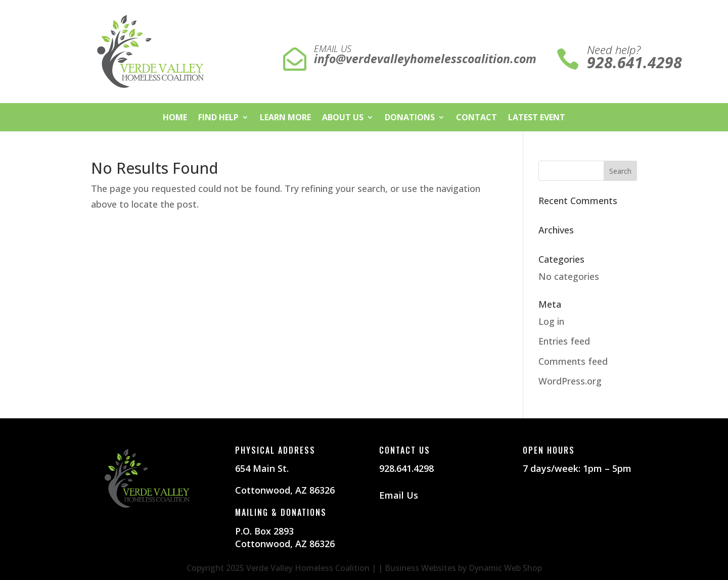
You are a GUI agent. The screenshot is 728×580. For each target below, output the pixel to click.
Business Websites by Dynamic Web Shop (463, 568)
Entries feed (564, 341)
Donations (410, 118)
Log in (551, 321)
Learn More (285, 118)
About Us (343, 118)
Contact (476, 118)
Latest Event (537, 118)
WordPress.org (570, 381)
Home (175, 118)
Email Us (399, 495)
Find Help (218, 118)
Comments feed (573, 361)
